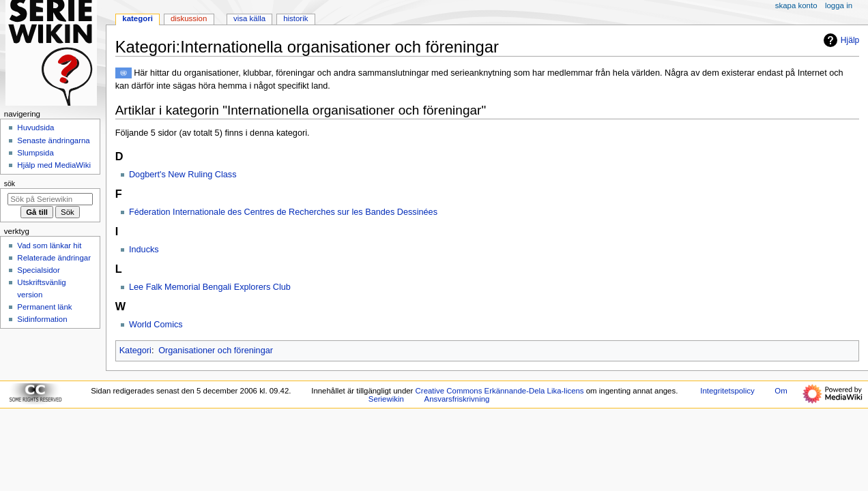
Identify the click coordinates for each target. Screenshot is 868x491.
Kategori (135, 351)
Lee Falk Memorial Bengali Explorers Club (210, 287)
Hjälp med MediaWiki (54, 165)
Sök (10, 183)
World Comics (156, 325)
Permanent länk (44, 307)
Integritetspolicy (727, 391)
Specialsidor (38, 270)
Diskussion (189, 18)
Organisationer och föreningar (216, 351)
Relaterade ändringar (54, 258)
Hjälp (840, 40)
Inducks (144, 250)
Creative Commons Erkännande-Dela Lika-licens (500, 391)
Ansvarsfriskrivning (457, 399)
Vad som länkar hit (49, 245)
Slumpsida (35, 153)
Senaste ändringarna (53, 140)
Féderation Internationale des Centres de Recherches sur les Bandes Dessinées (283, 212)
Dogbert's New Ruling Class (183, 175)
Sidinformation (42, 319)
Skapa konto (796, 5)
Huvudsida (35, 128)
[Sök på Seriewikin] (50, 199)
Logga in (839, 5)
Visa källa (249, 18)
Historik (295, 18)
